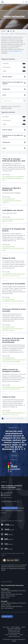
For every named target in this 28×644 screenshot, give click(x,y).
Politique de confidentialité (14, 629)
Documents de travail (14, 632)
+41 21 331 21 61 (8, 493)
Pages (14, 71)
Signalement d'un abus (9, 508)
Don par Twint (7, 616)
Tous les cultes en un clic (9, 501)
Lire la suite (14, 456)
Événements (14, 67)
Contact (21, 635)
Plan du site (6, 627)
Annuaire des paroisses (14, 633)
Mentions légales (15, 627)
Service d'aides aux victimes (9, 511)
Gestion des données (14, 636)
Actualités (14, 64)
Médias (23, 627)
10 (22, 419)
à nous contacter (14, 51)
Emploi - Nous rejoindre (11, 635)
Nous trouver (8, 497)
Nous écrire (7, 495)
